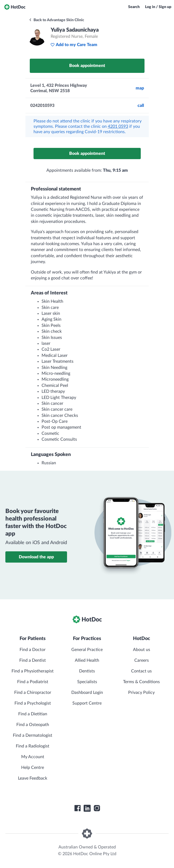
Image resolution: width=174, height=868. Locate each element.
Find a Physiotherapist (33, 671)
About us (142, 650)
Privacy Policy (141, 693)
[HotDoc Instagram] (97, 808)
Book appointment (87, 66)
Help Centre (33, 768)
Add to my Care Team (74, 45)
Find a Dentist (33, 660)
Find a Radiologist (33, 746)
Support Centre (87, 703)
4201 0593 (118, 126)
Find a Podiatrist (33, 682)
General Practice (87, 650)
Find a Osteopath (33, 725)
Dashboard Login (87, 693)
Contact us (141, 671)
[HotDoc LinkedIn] (87, 808)
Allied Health (87, 660)
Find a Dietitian (33, 714)
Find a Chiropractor (33, 693)
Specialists (87, 682)
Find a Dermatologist (33, 735)
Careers (142, 660)
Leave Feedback (33, 778)
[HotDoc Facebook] (77, 808)
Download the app (36, 557)
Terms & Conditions (141, 682)
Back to (56, 20)
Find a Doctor (33, 650)
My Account (33, 757)
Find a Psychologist (33, 703)
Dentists (87, 671)
